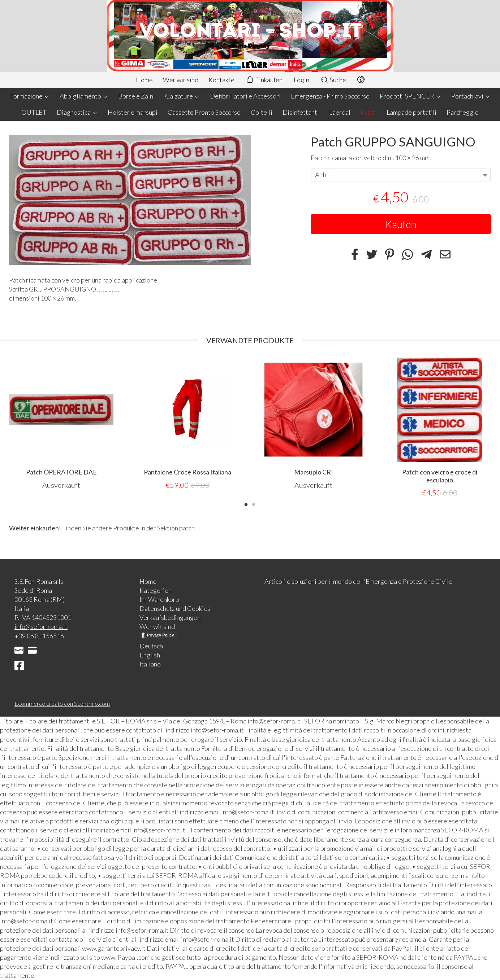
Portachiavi (471, 96)
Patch (368, 112)
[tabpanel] (61, 424)
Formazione (30, 96)
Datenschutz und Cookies (175, 608)
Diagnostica (77, 112)
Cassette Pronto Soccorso (204, 112)
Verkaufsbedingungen (170, 617)
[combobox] (401, 175)
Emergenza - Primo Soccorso (330, 96)
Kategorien (156, 590)
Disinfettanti (301, 112)
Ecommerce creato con (62, 703)
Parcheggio (463, 112)
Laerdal (340, 112)
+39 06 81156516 (39, 635)
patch (187, 528)
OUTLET (34, 112)
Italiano (150, 664)
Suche (333, 80)
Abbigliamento (84, 96)
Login (301, 80)
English (150, 655)
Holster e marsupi (133, 112)
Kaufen (401, 224)
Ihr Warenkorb (159, 599)
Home (144, 80)
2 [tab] (254, 503)
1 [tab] (246, 503)
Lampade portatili (411, 112)
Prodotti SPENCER (410, 96)
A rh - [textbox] (322, 175)
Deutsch (151, 646)
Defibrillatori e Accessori (245, 96)
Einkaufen (264, 80)
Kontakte (221, 80)
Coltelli (262, 112)
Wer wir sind (181, 80)
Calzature (182, 96)
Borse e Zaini (137, 96)
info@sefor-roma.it (41, 626)
